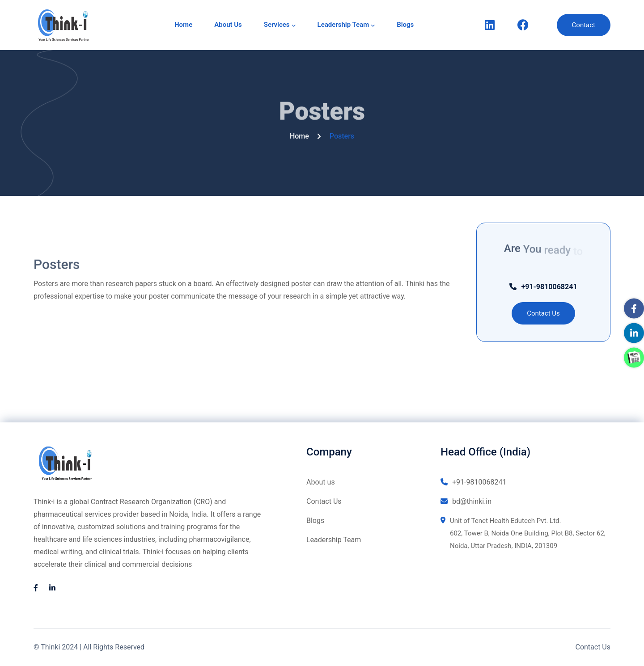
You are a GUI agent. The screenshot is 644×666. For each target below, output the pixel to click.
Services (277, 25)
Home (183, 25)
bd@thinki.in (466, 501)
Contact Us (324, 501)
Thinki (50, 647)
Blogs (405, 25)
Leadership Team (343, 25)
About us (228, 25)
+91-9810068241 (543, 287)
